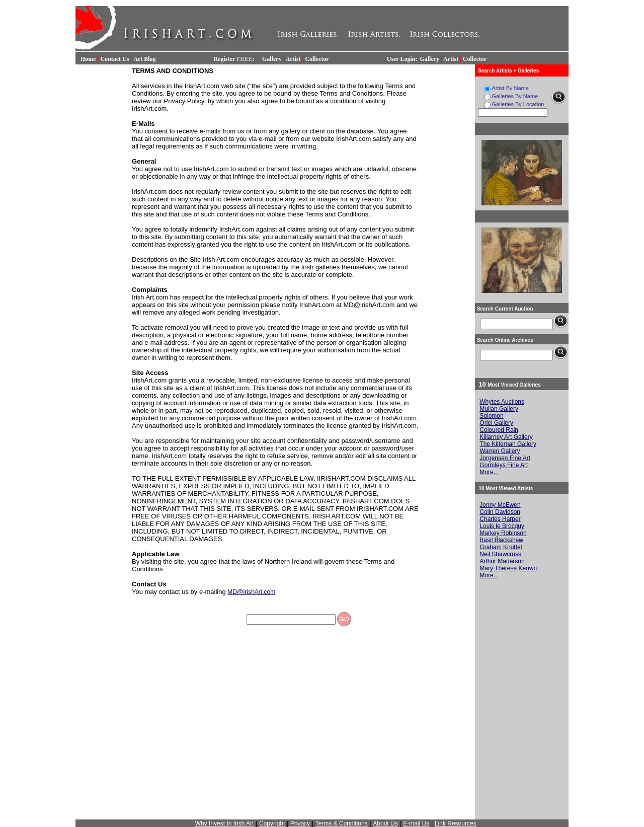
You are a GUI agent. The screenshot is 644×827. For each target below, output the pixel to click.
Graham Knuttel (501, 547)
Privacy (299, 823)
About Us (385, 823)
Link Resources (456, 823)
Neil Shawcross (500, 554)
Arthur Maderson (502, 561)
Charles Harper (500, 519)
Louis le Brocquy (502, 526)
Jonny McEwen (500, 505)
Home (88, 59)
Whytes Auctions (502, 402)
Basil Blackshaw (501, 540)
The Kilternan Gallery (508, 444)
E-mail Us (416, 823)
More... (489, 472)
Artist (293, 59)
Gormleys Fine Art (504, 465)
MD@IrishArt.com (251, 592)
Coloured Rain (499, 430)
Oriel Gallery (496, 423)
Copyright (272, 823)
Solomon (491, 416)
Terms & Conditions (342, 823)
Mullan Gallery (499, 409)
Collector (317, 59)
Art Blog (144, 59)
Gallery (272, 59)
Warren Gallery (500, 451)
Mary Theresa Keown (508, 568)
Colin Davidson (500, 512)
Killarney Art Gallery (506, 437)
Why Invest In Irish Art (225, 823)
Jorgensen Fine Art (505, 458)
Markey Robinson (503, 533)
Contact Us (114, 59)
